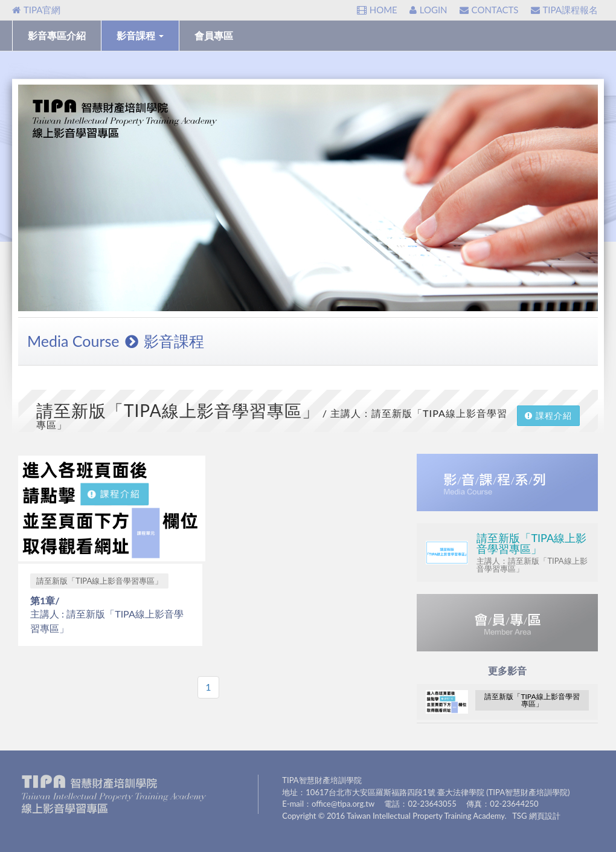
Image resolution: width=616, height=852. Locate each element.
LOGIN (428, 10)
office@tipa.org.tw (343, 804)
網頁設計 (545, 816)
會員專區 (214, 35)
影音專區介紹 (57, 35)
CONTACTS (489, 10)
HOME (377, 10)
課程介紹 (548, 415)
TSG (519, 816)
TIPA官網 (36, 10)
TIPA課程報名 (564, 10)
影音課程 (140, 35)
